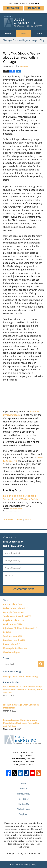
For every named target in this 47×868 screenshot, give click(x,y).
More (39, 33)
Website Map (23, 809)
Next (28, 519)
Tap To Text (34, 8)
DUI (7, 632)
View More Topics (12, 652)
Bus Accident (12, 644)
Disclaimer (23, 799)
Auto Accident (13, 604)
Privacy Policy (23, 794)
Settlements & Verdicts (17, 616)
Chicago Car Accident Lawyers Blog (20, 676)
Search (41, 664)
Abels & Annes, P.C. (32, 854)
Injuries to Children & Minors (20, 628)
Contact (23, 33)
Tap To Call (13, 8)
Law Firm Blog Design (24, 865)
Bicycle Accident (14, 620)
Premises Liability (16, 509)
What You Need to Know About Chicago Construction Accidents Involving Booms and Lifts (23, 690)
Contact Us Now (23, 589)
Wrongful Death (14, 612)
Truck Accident (12, 636)
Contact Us (24, 804)
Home (8, 33)
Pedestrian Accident (16, 608)
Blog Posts (24, 814)
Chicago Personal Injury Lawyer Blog (24, 22)
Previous (8, 519)
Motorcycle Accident (15, 648)
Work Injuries (12, 624)
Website (24, 789)
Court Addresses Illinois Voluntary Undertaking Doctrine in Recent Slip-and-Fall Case (21, 723)
